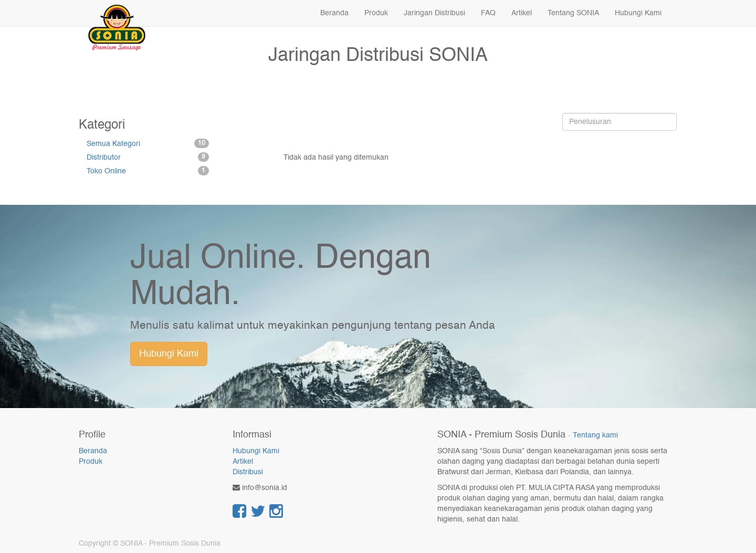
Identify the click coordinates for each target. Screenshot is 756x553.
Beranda (93, 451)
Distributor (148, 157)
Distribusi (248, 472)
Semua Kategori (148, 143)
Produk (91, 462)
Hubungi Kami (169, 354)
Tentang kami (595, 436)
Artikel (243, 462)
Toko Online (148, 171)
